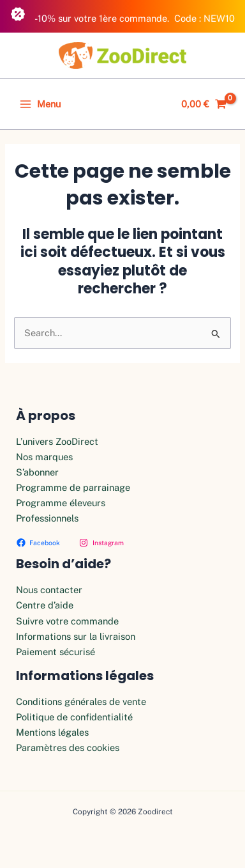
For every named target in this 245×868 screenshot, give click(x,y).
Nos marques (44, 457)
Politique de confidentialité (74, 717)
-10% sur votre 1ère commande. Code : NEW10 (122, 15)
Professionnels (47, 518)
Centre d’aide (45, 605)
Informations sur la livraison (76, 636)
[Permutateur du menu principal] (40, 104)
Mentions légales (52, 732)
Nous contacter (49, 590)
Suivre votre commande (67, 621)
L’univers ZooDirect (57, 441)
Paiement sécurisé (56, 652)
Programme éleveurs (61, 503)
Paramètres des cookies (68, 748)
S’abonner (37, 472)
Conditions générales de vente (81, 701)
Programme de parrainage (73, 487)
